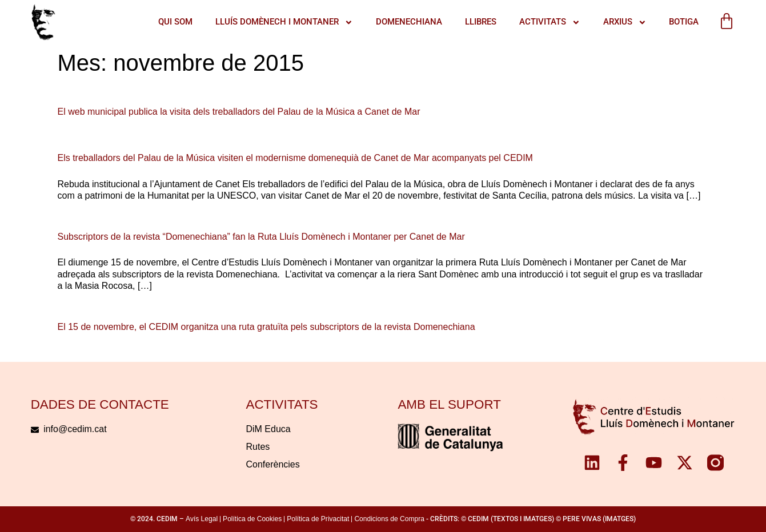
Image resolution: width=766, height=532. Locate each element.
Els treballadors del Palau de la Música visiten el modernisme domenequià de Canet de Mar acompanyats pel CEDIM (295, 158)
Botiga (683, 22)
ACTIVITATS (549, 22)
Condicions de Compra (389, 519)
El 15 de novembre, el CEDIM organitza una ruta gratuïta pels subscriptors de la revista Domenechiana (266, 327)
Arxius (624, 22)
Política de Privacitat (318, 519)
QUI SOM (175, 22)
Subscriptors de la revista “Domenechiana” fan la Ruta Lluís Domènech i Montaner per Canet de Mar (261, 237)
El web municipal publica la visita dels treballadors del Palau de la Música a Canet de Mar (239, 112)
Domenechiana (408, 22)
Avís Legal (202, 519)
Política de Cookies (252, 519)
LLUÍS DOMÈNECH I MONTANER (284, 22)
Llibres (480, 22)
